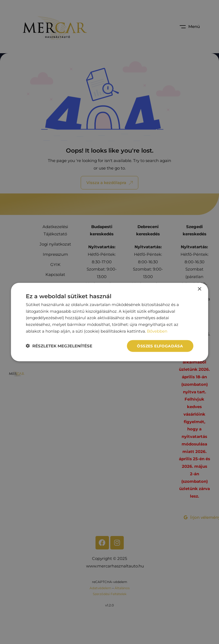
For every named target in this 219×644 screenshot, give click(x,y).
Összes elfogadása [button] (160, 346)
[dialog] (110, 322)
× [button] (199, 289)
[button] (59, 346)
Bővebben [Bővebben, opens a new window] (157, 331)
